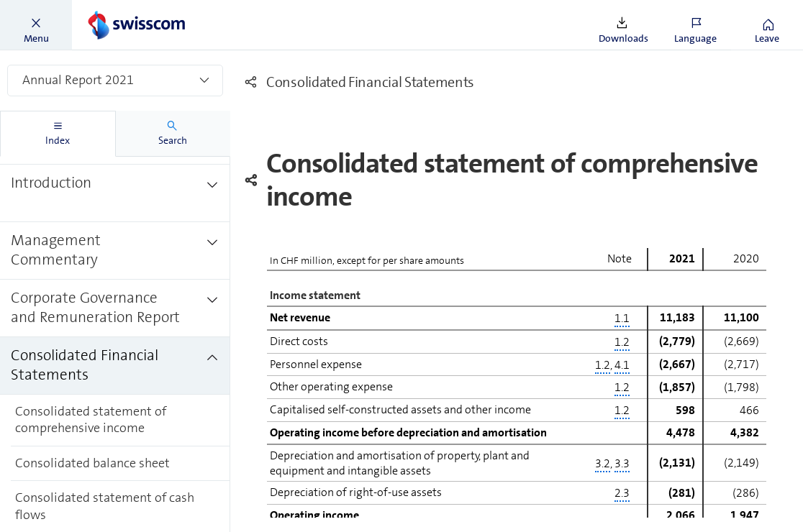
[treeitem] (115, 193)
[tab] (58, 134)
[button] (36, 25)
